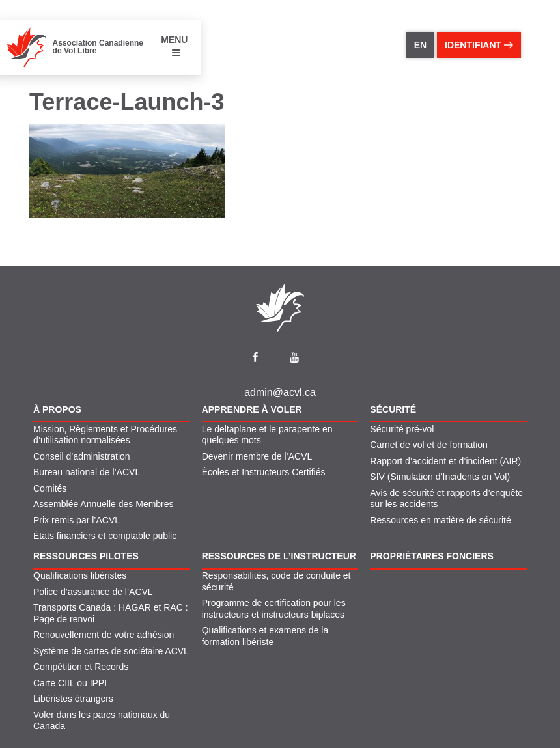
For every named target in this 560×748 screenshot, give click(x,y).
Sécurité (393, 409)
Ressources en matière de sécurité (440, 520)
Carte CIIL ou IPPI (70, 683)
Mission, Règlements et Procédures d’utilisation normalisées (105, 435)
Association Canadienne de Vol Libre (98, 47)
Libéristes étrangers (73, 699)
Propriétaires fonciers (432, 556)
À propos (57, 409)
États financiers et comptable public (105, 536)
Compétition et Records (81, 667)
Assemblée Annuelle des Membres (104, 504)
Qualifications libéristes (80, 575)
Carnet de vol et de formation (429, 445)
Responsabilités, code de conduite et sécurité (276, 581)
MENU (174, 46)
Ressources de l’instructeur (279, 556)
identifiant (479, 45)
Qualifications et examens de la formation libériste (265, 636)
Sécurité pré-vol (402, 429)
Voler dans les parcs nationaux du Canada (102, 721)
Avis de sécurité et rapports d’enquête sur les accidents (446, 499)
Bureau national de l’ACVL (87, 472)
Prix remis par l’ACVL (77, 520)
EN (420, 45)
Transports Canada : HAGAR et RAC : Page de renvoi (111, 613)
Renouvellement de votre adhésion (104, 635)
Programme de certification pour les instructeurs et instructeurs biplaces (274, 609)
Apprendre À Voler (252, 409)
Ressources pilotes (86, 556)
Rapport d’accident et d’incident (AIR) (445, 461)
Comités (50, 488)
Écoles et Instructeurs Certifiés (264, 472)
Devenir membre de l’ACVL (257, 456)
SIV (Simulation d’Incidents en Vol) (440, 477)
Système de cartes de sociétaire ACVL (111, 651)
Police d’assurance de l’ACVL (93, 592)
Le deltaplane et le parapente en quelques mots (267, 435)
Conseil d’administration (82, 456)
